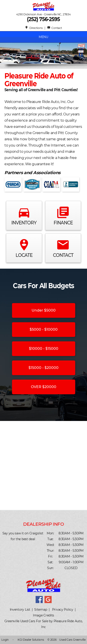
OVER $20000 (44, 387)
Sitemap (41, 610)
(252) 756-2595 (44, 19)
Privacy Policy (63, 610)
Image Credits (43, 615)
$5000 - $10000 (44, 329)
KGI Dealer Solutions (31, 640)
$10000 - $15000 (44, 349)
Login (5, 640)
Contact (55, 28)
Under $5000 (44, 310)
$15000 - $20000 (43, 368)
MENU (43, 37)
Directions (34, 28)
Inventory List (20, 610)
